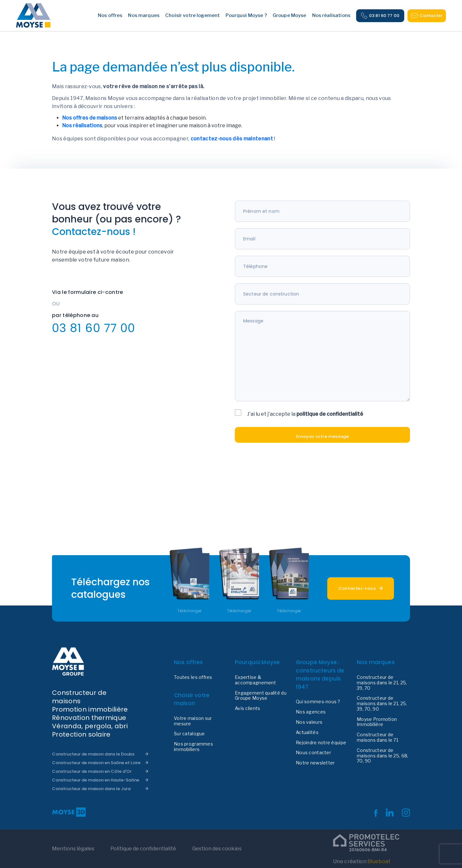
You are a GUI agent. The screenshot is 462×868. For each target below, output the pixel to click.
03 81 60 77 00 (380, 16)
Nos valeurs (309, 722)
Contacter (427, 16)
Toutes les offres (193, 677)
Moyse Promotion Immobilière (377, 722)
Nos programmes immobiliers (193, 747)
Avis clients (248, 708)
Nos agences (311, 712)
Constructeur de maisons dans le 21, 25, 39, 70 (382, 683)
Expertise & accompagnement (255, 680)
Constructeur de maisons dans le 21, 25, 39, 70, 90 (382, 704)
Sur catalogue (189, 734)
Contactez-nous (357, 588)
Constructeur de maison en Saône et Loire (96, 763)
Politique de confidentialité (143, 849)
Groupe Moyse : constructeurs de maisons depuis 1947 (320, 675)
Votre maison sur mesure (193, 721)
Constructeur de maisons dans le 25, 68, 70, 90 (382, 756)
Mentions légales (73, 849)
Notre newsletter (315, 763)
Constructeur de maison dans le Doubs (93, 754)
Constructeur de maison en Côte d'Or (92, 771)
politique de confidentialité (330, 414)
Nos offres (188, 662)
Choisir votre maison (192, 699)
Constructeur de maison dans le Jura (91, 789)
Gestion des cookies (217, 849)
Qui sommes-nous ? (318, 702)
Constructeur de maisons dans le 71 (377, 737)
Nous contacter (313, 753)
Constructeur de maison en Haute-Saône (96, 780)
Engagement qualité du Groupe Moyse (261, 696)
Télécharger (190, 611)
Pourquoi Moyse (257, 662)
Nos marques (376, 662)
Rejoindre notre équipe (321, 743)
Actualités (307, 732)
